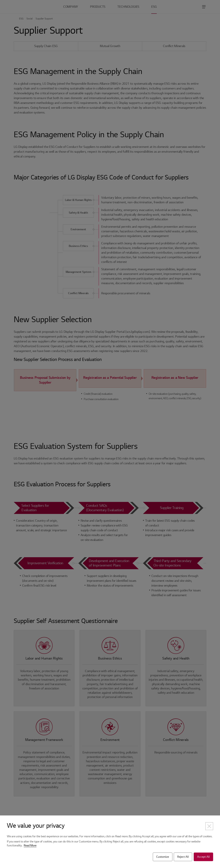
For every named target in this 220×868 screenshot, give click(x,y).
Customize (163, 857)
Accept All (203, 857)
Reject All (183, 857)
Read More (30, 846)
